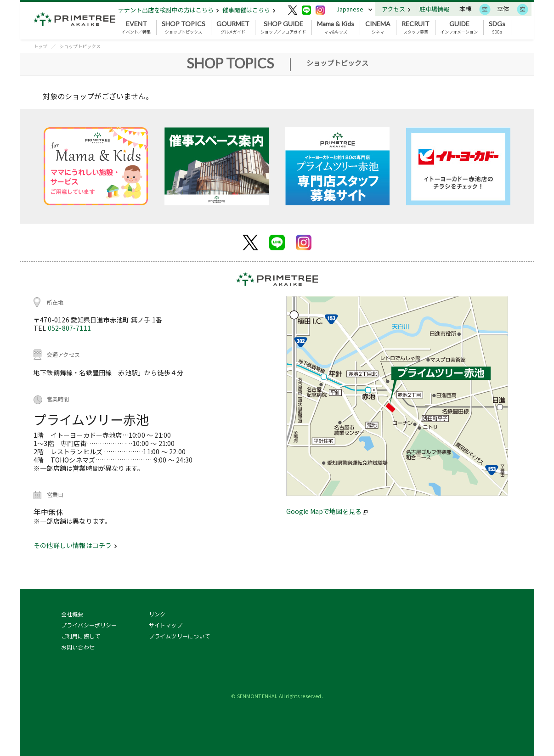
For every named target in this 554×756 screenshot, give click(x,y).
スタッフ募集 (415, 28)
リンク (157, 614)
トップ (40, 46)
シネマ (378, 28)
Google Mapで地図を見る (327, 511)
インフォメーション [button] (459, 28)
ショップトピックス (184, 28)
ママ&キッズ (336, 28)
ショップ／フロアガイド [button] (283, 28)
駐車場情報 (434, 9)
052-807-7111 (69, 328)
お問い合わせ (78, 647)
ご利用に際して (81, 636)
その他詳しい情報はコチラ (75, 545)
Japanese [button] (350, 9)
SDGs (497, 28)
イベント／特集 (136, 28)
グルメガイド (233, 28)
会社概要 (72, 614)
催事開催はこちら (249, 10)
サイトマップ (166, 625)
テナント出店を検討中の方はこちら (169, 10)
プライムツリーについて (180, 636)
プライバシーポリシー (89, 625)
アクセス (396, 9)
